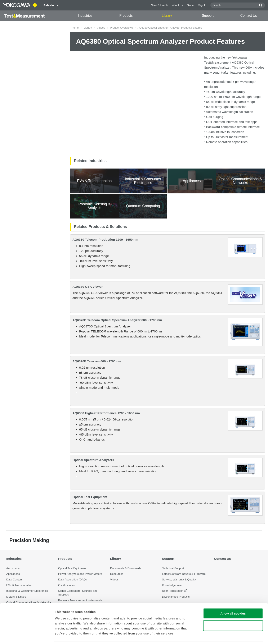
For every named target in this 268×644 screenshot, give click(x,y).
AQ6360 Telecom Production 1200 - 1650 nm (105, 240)
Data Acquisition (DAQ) (72, 579)
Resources (117, 574)
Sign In (202, 5)
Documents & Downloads (126, 568)
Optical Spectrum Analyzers (93, 460)
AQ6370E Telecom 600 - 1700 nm (97, 361)
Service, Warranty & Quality (179, 579)
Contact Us (249, 16)
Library (167, 16)
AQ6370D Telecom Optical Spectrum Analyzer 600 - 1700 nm (117, 320)
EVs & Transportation (19, 585)
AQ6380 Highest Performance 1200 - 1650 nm (106, 413)
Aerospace (13, 568)
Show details (220, 636)
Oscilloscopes (67, 585)
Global (190, 5)
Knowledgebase (172, 585)
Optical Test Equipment (90, 497)
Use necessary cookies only (233, 611)
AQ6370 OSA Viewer (88, 287)
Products (126, 16)
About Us (178, 5)
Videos (101, 28)
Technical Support (173, 568)
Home (75, 28)
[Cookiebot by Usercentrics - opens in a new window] (27, 636)
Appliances (13, 574)
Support (208, 16)
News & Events (160, 5)
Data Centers (14, 579)
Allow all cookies (233, 599)
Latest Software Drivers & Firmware (184, 574)
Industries (85, 16)
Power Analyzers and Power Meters (80, 574)
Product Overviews (121, 28)
